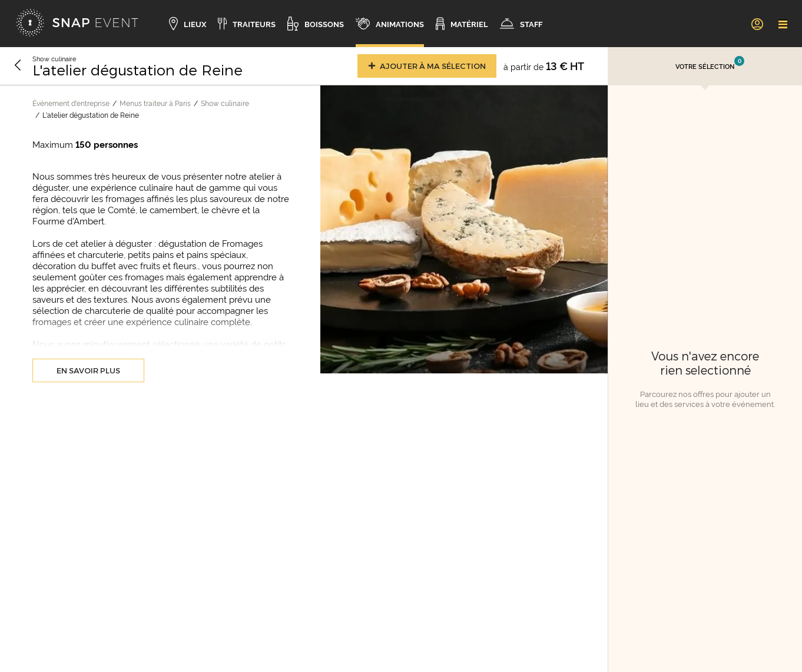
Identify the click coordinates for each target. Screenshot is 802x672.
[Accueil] (77, 24)
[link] (757, 24)
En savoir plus (88, 370)
